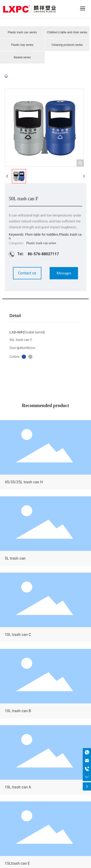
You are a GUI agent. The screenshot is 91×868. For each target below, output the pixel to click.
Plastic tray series (22, 45)
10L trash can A (45, 761)
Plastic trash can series (22, 32)
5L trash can (45, 532)
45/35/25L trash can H (45, 456)
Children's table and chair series (67, 32)
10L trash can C (45, 608)
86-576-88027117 (43, 254)
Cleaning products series (67, 45)
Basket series (22, 57)
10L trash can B (45, 685)
